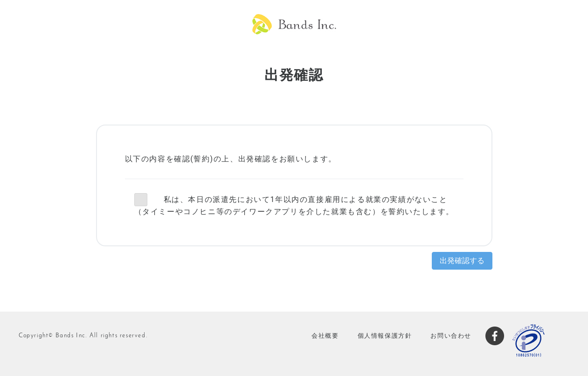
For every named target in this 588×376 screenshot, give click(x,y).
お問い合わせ (451, 336)
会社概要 (325, 336)
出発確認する (462, 261)
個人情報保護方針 (385, 336)
